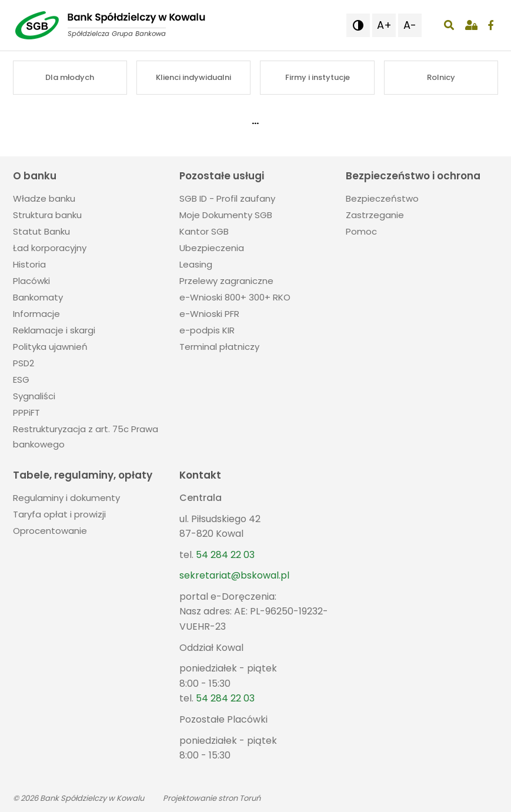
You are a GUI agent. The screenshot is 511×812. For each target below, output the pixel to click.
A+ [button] (384, 25)
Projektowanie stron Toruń (212, 798)
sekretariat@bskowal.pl (234, 575)
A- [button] (410, 25)
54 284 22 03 (225, 555)
